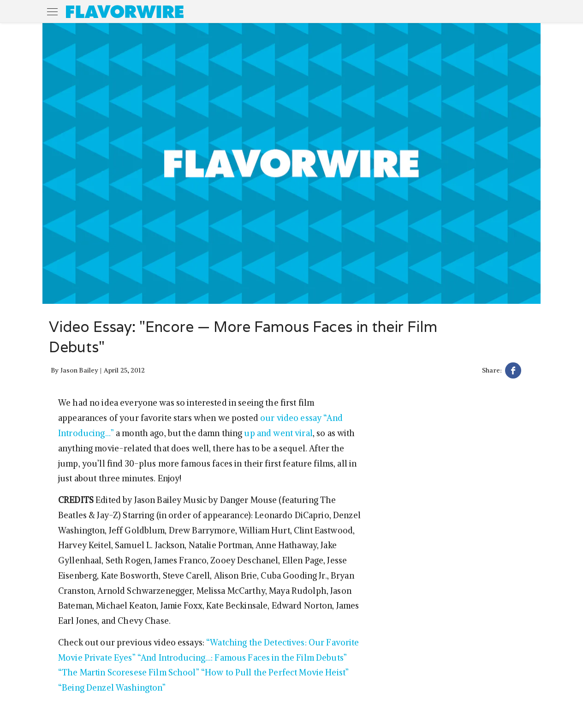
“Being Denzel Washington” (112, 688)
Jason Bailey (80, 370)
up (249, 433)
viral (304, 433)
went (283, 433)
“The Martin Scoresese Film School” (129, 672)
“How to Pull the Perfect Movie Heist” (275, 672)
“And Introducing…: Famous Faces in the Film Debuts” (242, 658)
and (264, 433)
